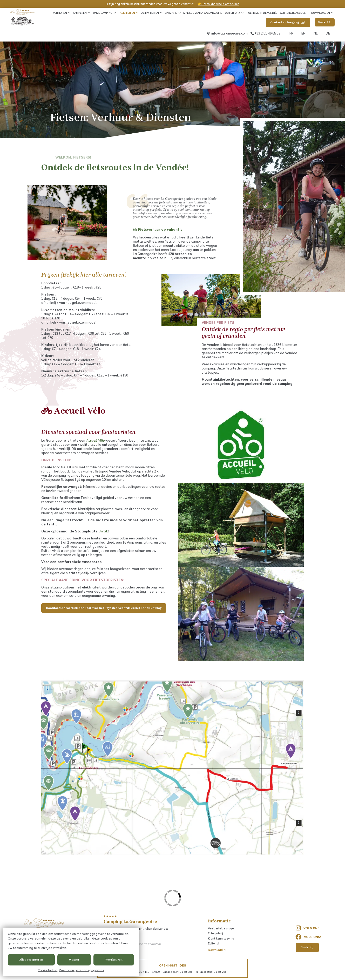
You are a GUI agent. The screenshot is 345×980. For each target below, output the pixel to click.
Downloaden (321, 13)
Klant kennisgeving (221, 938)
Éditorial (214, 943)
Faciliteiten (127, 13)
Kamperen (80, 13)
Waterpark (232, 13)
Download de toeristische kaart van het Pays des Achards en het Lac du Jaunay (104, 608)
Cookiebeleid (48, 970)
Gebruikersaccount (294, 13)
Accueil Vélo (95, 440)
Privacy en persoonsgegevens (82, 970)
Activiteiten (150, 13)
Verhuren (60, 13)
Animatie (171, 13)
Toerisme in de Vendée (262, 13)
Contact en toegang (287, 22)
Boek (324, 22)
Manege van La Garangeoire (203, 13)
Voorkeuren (114, 960)
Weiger (74, 960)
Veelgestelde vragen (222, 928)
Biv (101, 531)
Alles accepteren (31, 960)
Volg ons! (308, 928)
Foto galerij (215, 933)
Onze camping (103, 13)
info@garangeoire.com (229, 33)
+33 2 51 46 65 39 (267, 33)
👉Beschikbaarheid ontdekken (219, 4)
